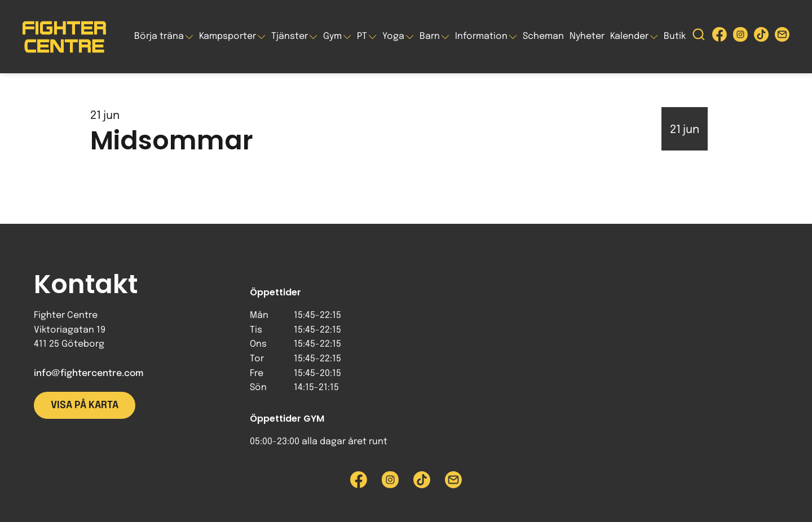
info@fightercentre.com (89, 373)
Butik (675, 36)
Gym (332, 36)
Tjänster (290, 36)
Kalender (629, 36)
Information (481, 36)
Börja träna (159, 36)
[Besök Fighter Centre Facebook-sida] (720, 37)
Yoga (393, 36)
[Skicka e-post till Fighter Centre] (782, 37)
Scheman (543, 36)
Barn (430, 36)
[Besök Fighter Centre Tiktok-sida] (761, 37)
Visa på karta (85, 405)
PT (362, 36)
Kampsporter (228, 36)
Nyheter (587, 36)
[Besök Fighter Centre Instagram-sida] (740, 37)
